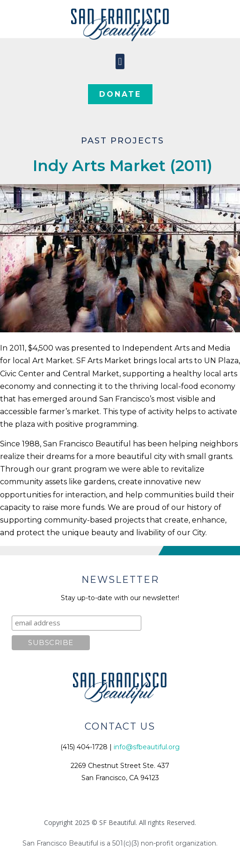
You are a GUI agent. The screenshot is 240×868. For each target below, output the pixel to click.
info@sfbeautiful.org (147, 747)
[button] (120, 61)
